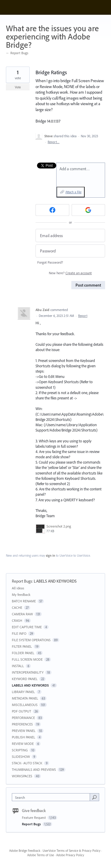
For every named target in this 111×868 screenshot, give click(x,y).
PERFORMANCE (23, 718)
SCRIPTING (20, 750)
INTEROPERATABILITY (28, 672)
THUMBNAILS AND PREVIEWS (34, 769)
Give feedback (34, 811)
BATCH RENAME (24, 601)
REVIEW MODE (23, 744)
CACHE (17, 607)
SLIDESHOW (21, 757)
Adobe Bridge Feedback (25, 851)
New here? (70, 273)
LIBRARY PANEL (23, 692)
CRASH (17, 620)
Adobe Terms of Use (41, 855)
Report (83, 316)
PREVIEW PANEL (24, 731)
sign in (50, 555)
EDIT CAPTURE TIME (27, 627)
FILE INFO (19, 633)
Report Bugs (22, 581)
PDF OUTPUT (21, 711)
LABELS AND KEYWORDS (55, 581)
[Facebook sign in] (52, 210)
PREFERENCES (22, 724)
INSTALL (18, 666)
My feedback (21, 595)
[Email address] (70, 235)
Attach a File (73, 192)
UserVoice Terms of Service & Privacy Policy (71, 851)
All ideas (18, 588)
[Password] (70, 251)
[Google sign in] (89, 210)
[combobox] (52, 797)
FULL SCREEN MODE (27, 659)
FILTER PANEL (22, 646)
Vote (18, 87)
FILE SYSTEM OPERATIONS (31, 640)
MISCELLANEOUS (25, 705)
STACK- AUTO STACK (27, 763)
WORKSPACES (22, 776)
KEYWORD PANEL (25, 679)
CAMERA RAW (22, 614)
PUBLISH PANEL (24, 737)
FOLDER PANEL (23, 653)
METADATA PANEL (25, 698)
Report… (54, 142)
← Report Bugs (17, 53)
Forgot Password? (50, 262)
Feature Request (34, 817)
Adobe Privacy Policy (70, 855)
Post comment (88, 285)
